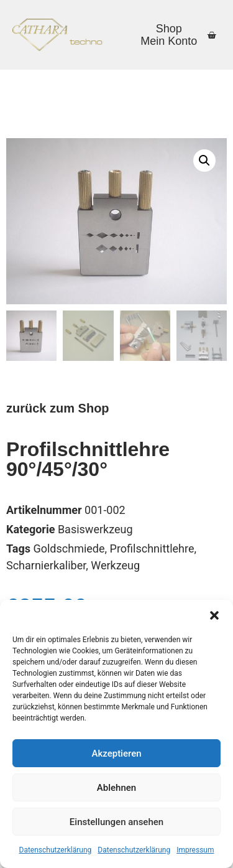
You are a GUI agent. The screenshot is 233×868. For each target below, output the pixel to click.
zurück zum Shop (58, 408)
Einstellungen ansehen (116, 822)
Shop (169, 29)
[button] (214, 615)
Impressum (195, 850)
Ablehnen (116, 788)
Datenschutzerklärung (56, 850)
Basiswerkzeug (95, 529)
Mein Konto (169, 41)
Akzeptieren (116, 754)
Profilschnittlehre (152, 548)
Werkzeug (115, 565)
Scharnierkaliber (46, 565)
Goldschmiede (69, 548)
